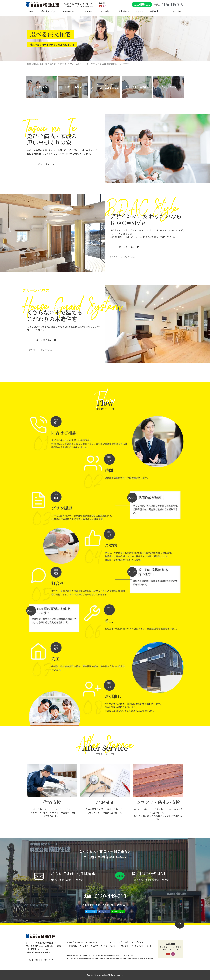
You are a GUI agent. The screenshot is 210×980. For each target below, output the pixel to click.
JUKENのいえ (70, 11)
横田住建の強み (48, 11)
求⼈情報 (177, 11)
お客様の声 (124, 11)
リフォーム (89, 11)
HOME (32, 11)
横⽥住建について (158, 11)
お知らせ (139, 11)
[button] (41, 960)
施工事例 (106, 11)
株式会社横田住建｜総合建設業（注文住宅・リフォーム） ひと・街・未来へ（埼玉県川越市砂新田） (73, 64)
